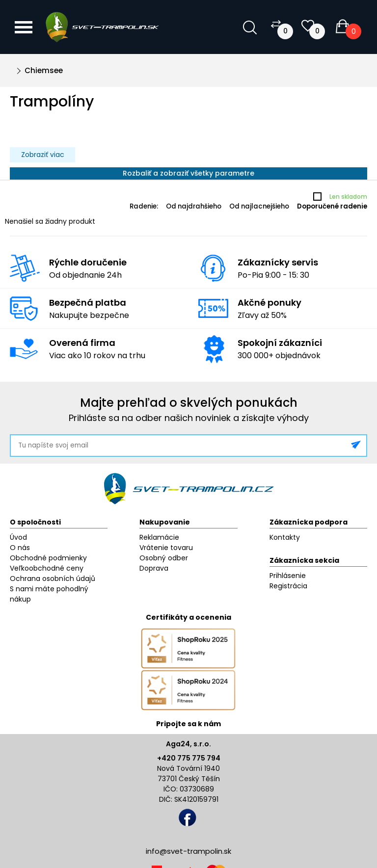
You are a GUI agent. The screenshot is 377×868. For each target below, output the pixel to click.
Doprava (154, 568)
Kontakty (285, 537)
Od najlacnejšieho (259, 206)
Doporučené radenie (332, 206)
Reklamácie (159, 537)
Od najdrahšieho (194, 206)
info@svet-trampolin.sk (188, 851)
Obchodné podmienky (48, 558)
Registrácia (288, 586)
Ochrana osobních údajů (53, 579)
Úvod (18, 537)
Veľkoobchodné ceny (47, 568)
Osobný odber (164, 558)
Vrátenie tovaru (166, 548)
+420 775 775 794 (189, 758)
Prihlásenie (288, 576)
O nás (20, 548)
